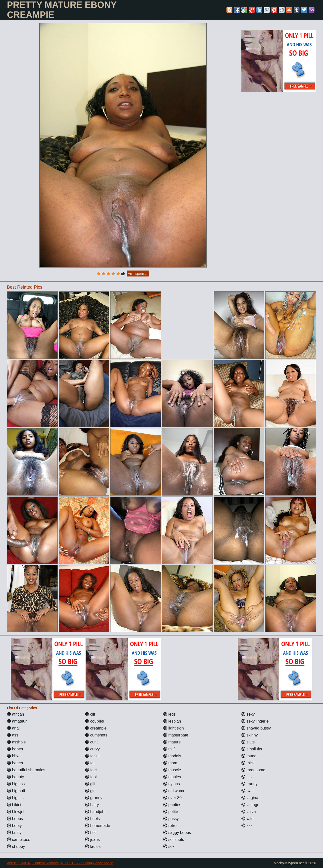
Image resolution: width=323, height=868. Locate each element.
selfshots (174, 840)
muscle (172, 770)
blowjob (16, 812)
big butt (16, 791)
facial (92, 756)
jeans (92, 840)
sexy (248, 714)
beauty (15, 777)
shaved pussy (256, 728)
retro (170, 826)
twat (248, 791)
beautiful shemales (26, 770)
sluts (248, 742)
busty (14, 833)
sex (169, 846)
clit (90, 714)
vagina (250, 798)
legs (169, 714)
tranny (249, 784)
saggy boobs (177, 833)
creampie (96, 728)
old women (175, 791)
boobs (15, 819)
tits (246, 777)
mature (172, 742)
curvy (92, 749)
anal (13, 728)
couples (95, 721)
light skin (174, 728)
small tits (252, 749)
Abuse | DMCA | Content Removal (33, 863)
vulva (249, 812)
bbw (13, 756)
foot (91, 777)
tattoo (249, 756)
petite (171, 812)
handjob (95, 812)
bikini (14, 805)
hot (90, 833)
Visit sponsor (138, 274)
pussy (171, 819)
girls (91, 791)
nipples (172, 777)
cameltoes (19, 840)
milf (169, 749)
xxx (247, 826)
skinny (250, 735)
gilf (90, 784)
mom (170, 763)
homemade (98, 826)
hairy (92, 805)
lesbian (172, 721)
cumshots (96, 735)
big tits (15, 798)
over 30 (172, 798)
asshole (16, 742)
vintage (250, 805)
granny (94, 798)
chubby (16, 846)
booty (14, 826)
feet (91, 770)
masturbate (176, 735)
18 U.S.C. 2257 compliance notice (87, 863)
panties (172, 805)
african (15, 714)
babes (15, 749)
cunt (91, 742)
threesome (253, 770)
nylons (172, 784)
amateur (17, 721)
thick (248, 763)
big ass (16, 784)
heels (92, 819)
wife (247, 819)
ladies (93, 846)
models (172, 756)
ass (13, 735)
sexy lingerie (255, 721)
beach (15, 763)
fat (90, 763)
